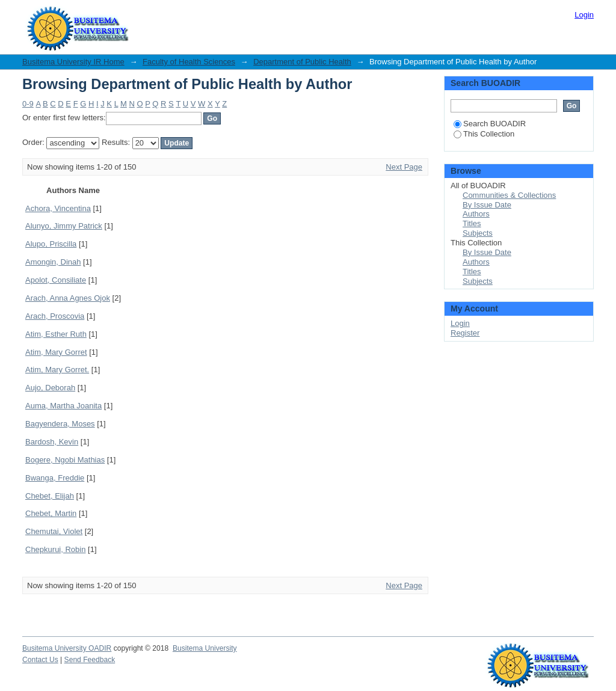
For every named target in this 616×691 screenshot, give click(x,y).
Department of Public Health (302, 62)
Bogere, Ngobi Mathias (65, 460)
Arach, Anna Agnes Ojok (68, 298)
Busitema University (205, 648)
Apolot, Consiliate (56, 280)
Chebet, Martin (51, 513)
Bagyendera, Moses (60, 424)
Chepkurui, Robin (55, 549)
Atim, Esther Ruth (56, 334)
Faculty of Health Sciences (189, 62)
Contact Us (40, 660)
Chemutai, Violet (54, 531)
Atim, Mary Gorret (56, 352)
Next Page (404, 167)
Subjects (478, 233)
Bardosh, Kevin (52, 442)
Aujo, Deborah (50, 388)
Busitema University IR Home (73, 62)
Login (584, 15)
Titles (472, 223)
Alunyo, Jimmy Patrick (64, 226)
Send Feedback (90, 660)
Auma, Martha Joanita (63, 406)
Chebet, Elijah (50, 496)
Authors (476, 214)
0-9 (28, 104)
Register (465, 333)
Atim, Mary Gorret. (57, 370)
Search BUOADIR (490, 124)
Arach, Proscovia (55, 316)
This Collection (484, 134)
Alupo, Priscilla (51, 244)
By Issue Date (487, 205)
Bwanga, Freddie (55, 478)
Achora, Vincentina (58, 208)
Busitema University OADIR (67, 648)
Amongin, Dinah (53, 262)
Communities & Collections (509, 195)
